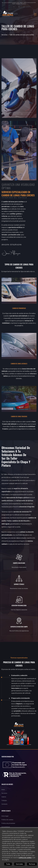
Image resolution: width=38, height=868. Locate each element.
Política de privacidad (8, 823)
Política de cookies (7, 820)
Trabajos (4, 800)
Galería (4, 797)
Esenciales (19, 864)
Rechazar (32, 864)
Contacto (4, 804)
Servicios (5, 35)
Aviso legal (5, 816)
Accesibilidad (6, 827)
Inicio (3, 790)
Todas (8, 864)
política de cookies (25, 858)
